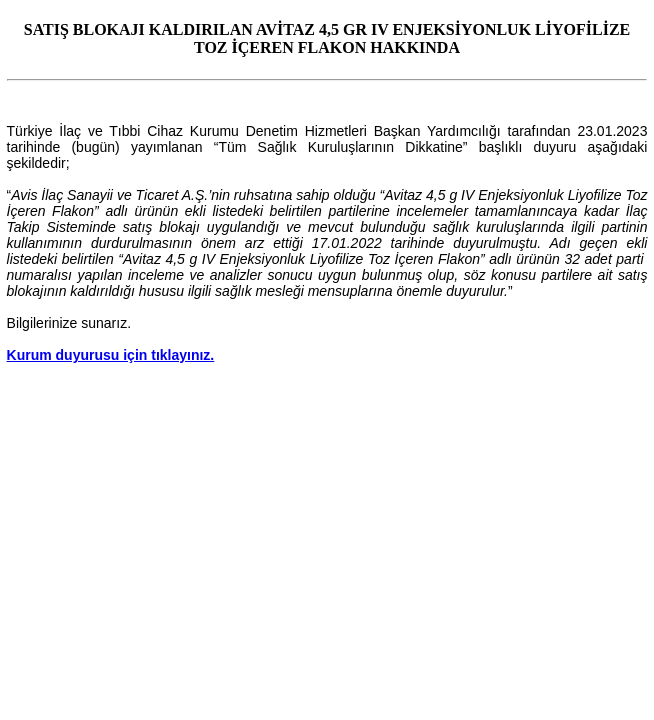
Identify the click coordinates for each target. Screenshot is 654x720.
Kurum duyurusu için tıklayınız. (111, 355)
